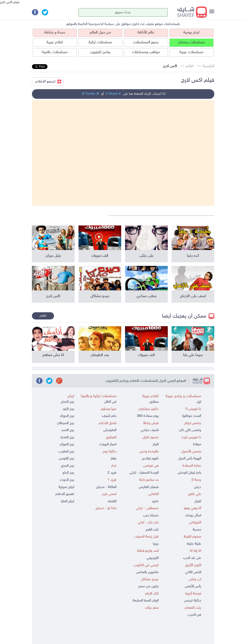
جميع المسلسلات (146, 42)
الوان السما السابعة (146, 601)
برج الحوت (67, 480)
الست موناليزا (192, 416)
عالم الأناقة (146, 33)
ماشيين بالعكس (147, 572)
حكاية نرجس (193, 601)
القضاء (112, 501)
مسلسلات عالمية (55, 52)
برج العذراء (67, 437)
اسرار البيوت (108, 444)
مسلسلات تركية (100, 42)
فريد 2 (112, 473)
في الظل (110, 402)
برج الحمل (67, 402)
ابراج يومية (191, 33)
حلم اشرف (109, 416)
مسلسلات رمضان (191, 42)
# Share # (113, 94)
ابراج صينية (66, 487)
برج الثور (68, 409)
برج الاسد (68, 430)
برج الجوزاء (67, 416)
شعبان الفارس (149, 487)
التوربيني (153, 558)
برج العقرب (66, 452)
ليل (199, 402)
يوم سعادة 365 (148, 416)
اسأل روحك (193, 516)
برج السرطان (66, 423)
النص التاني (193, 572)
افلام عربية (55, 42)
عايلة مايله (194, 544)
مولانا (197, 444)
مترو (155, 501)
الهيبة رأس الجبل (190, 459)
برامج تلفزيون (100, 52)
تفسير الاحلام (65, 494)
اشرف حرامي (150, 430)
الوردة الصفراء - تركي (144, 473)
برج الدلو (68, 473)
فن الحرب (194, 615)
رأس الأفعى (193, 586)
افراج (198, 501)
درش (198, 487)
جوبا (156, 544)
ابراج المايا (68, 501)
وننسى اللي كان (190, 430)
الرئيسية (208, 66)
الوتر (156, 444)
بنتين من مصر (148, 586)
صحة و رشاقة (55, 33)
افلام (190, 66)
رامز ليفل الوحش (189, 473)
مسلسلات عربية (191, 52)
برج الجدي (67, 466)
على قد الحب (192, 558)
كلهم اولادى (150, 459)
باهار (113, 459)
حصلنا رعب (151, 516)
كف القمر (152, 530)
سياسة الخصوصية (101, 24)
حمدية (197, 530)
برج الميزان (67, 444)
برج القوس (66, 459)
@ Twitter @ (90, 94)
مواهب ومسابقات (146, 52)
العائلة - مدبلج (106, 487)
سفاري (154, 402)
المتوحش (110, 430)
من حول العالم (100, 33)
